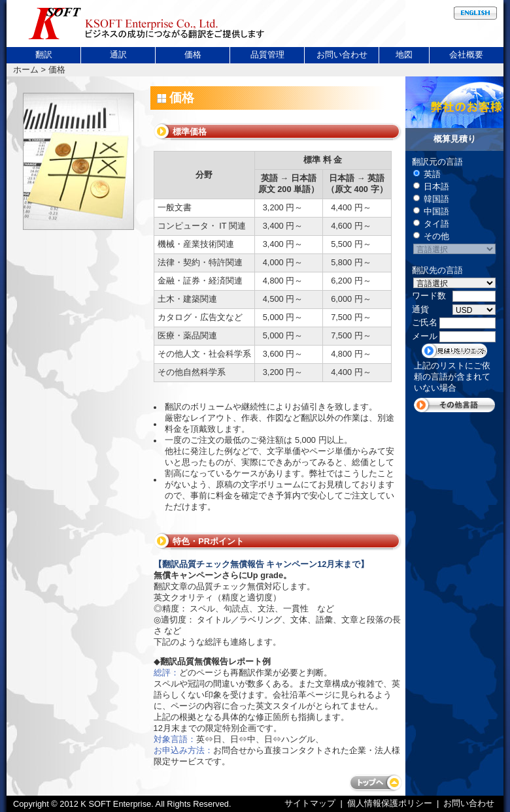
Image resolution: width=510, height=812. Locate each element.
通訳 (118, 55)
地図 (404, 55)
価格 (193, 55)
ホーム (26, 70)
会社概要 (466, 55)
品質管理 (267, 55)
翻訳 (44, 55)
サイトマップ (311, 803)
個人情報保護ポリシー (390, 803)
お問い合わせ (342, 55)
